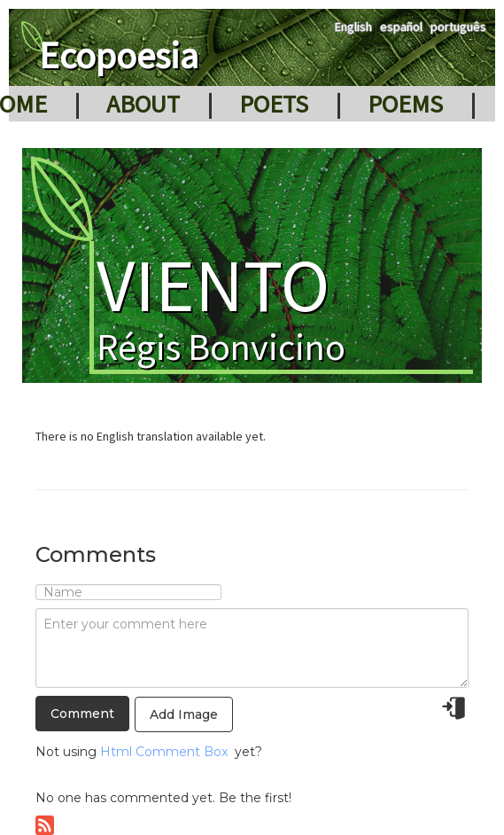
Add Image (184, 714)
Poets (274, 104)
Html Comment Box (164, 752)
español (401, 27)
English (353, 27)
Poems (405, 104)
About (143, 104)
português (458, 27)
